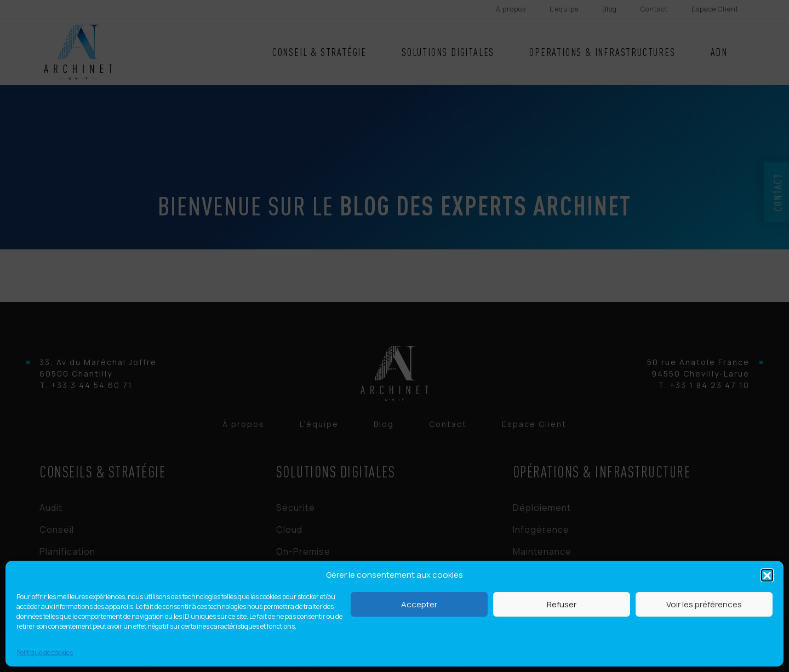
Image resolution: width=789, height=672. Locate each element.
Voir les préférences (704, 604)
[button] (767, 575)
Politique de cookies (45, 653)
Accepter (419, 604)
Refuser (562, 604)
